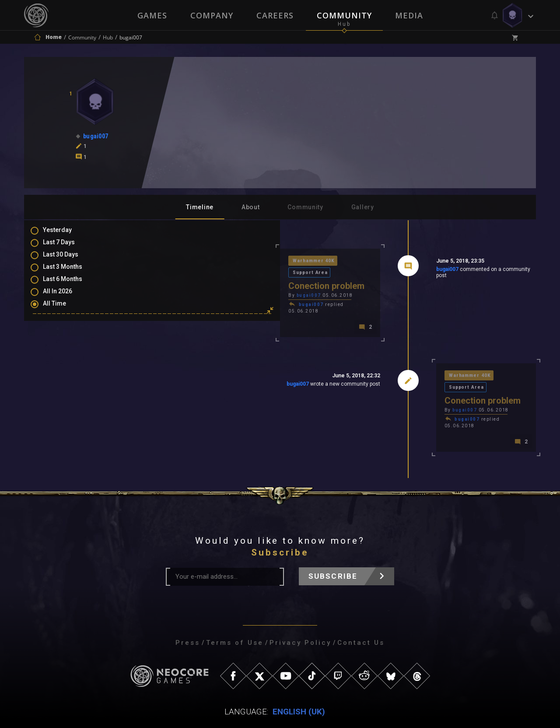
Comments (67, 345)
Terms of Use (235, 611)
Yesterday (66, 235)
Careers (275, 15)
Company (211, 15)
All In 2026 (66, 299)
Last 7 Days (68, 248)
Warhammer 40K (191, 262)
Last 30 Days (69, 260)
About (251, 207)
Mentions (65, 357)
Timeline (200, 207)
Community (345, 15)
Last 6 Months (71, 286)
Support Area (243, 262)
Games (151, 15)
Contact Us (361, 611)
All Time (63, 311)
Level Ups (65, 383)
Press (188, 611)
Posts (60, 332)
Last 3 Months (71, 273)
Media (410, 15)
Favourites (67, 370)
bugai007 (385, 271)
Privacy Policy (300, 611)
